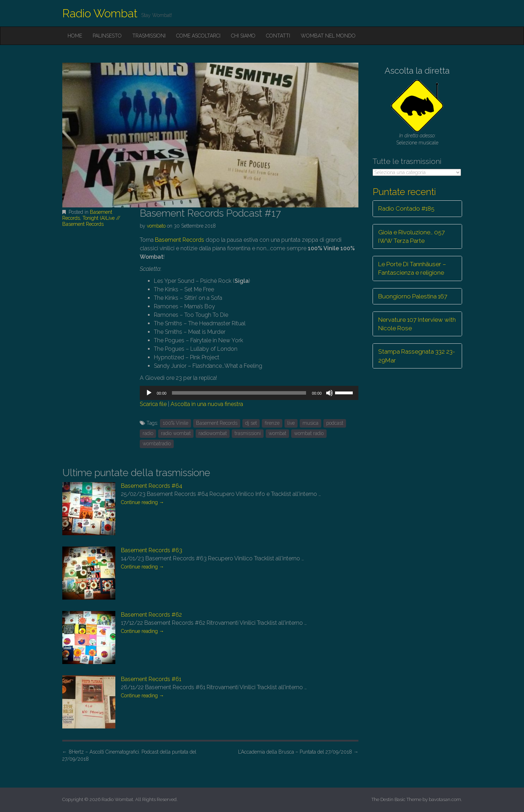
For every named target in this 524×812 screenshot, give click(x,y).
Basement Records (180, 240)
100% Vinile (175, 423)
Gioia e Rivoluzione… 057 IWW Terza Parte (411, 236)
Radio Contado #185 (406, 208)
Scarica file (153, 404)
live (291, 423)
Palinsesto (107, 36)
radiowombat (213, 433)
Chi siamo (243, 36)
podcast (335, 423)
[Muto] (329, 393)
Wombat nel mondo (328, 36)
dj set (251, 423)
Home (75, 36)
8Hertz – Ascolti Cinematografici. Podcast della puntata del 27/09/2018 (129, 755)
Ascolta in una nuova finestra (207, 404)
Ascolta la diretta (417, 71)
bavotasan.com (445, 799)
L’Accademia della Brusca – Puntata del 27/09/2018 (298, 752)
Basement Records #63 (152, 550)
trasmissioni (248, 433)
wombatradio (157, 444)
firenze (272, 423)
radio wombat (176, 433)
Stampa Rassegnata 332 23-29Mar (417, 356)
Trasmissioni (149, 36)
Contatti (278, 36)
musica (310, 423)
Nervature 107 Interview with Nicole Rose (417, 324)
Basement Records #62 (151, 615)
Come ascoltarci (198, 36)
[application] (249, 393)
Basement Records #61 (151, 679)
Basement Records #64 (152, 486)
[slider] (239, 393)
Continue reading (143, 502)
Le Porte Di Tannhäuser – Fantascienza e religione (412, 268)
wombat (277, 433)
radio (148, 433)
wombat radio (309, 433)
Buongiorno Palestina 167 (413, 296)
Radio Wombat (100, 13)
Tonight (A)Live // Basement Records (91, 221)
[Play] (149, 393)
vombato (156, 226)
